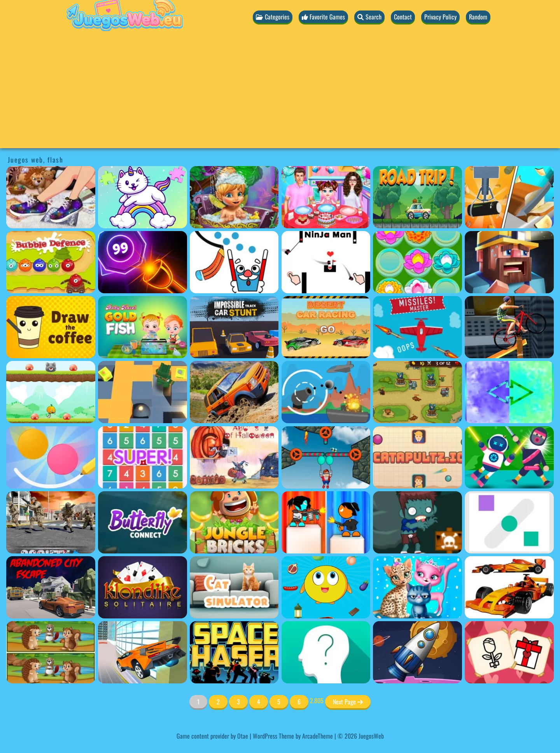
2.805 (317, 700)
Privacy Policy (440, 17)
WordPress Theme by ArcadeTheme (293, 736)
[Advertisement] (280, 94)
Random (478, 17)
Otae (243, 736)
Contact (403, 17)
